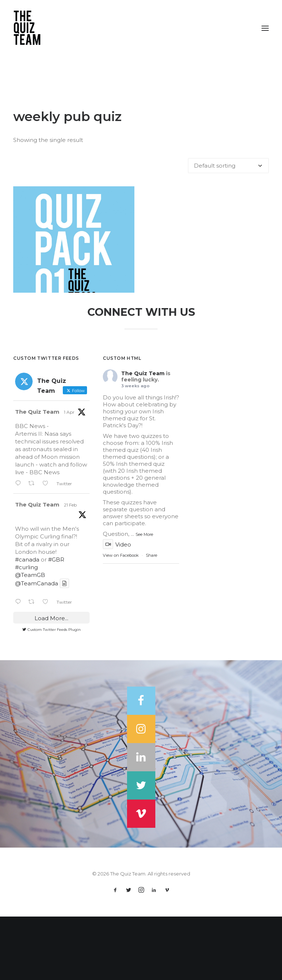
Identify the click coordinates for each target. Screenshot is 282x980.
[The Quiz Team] (141, 28)
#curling (26, 631)
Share (151, 619)
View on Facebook (121, 619)
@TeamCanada (37, 647)
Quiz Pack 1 (74, 317)
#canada (27, 623)
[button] (265, 28)
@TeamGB (30, 638)
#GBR (56, 623)
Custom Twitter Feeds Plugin (52, 693)
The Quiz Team (37, 476)
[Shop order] (228, 166)
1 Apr (69, 476)
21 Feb (70, 569)
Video (117, 608)
